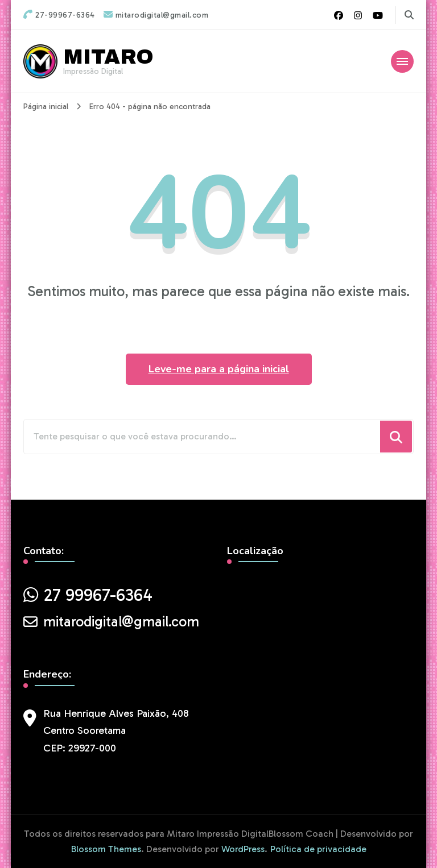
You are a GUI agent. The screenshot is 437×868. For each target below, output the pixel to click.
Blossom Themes (106, 849)
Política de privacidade (318, 849)
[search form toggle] (409, 15)
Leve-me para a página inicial (219, 369)
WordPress (243, 849)
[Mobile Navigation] (402, 61)
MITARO (108, 57)
